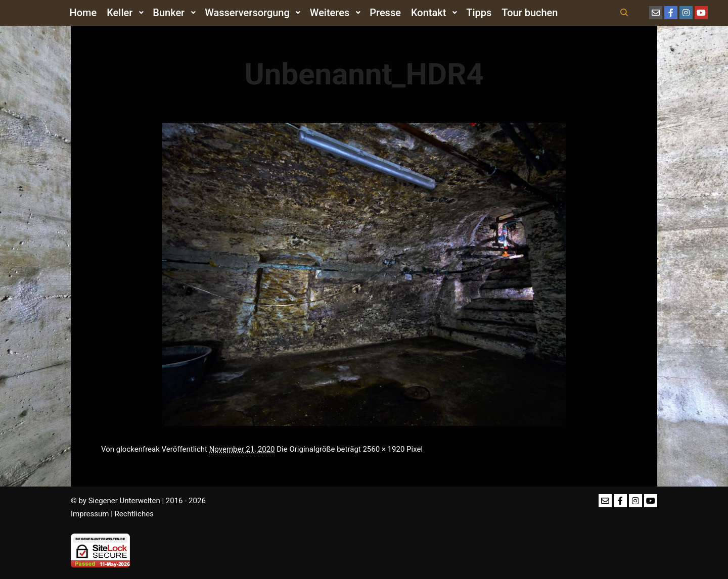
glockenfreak (138, 449)
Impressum (90, 514)
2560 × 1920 (383, 449)
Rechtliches (134, 514)
